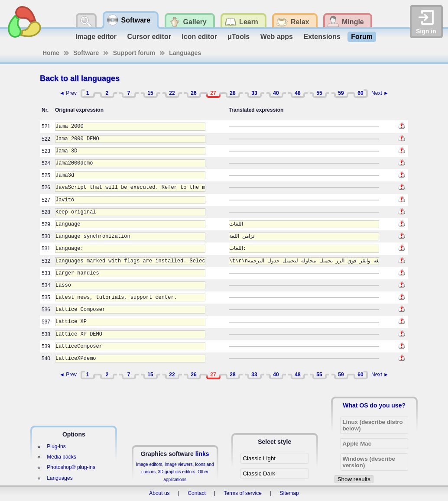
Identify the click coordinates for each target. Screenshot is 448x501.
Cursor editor (149, 37)
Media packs (61, 457)
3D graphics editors (176, 472)
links (202, 454)
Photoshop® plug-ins (71, 467)
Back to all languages (80, 78)
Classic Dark (259, 474)
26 (193, 93)
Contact (196, 493)
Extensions (322, 37)
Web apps (277, 37)
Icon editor (199, 37)
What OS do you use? (374, 405)
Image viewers (179, 464)
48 (297, 93)
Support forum (134, 53)
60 (360, 93)
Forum (362, 37)
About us (159, 493)
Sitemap (289, 493)
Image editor (96, 37)
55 (319, 93)
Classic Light (259, 458)
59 (341, 93)
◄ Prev (68, 93)
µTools (239, 37)
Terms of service (243, 493)
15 (150, 93)
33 (254, 93)
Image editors (149, 464)
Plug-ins (56, 446)
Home (51, 53)
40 (276, 93)
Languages (185, 53)
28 (232, 93)
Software (86, 53)
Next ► (380, 93)
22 (172, 93)
